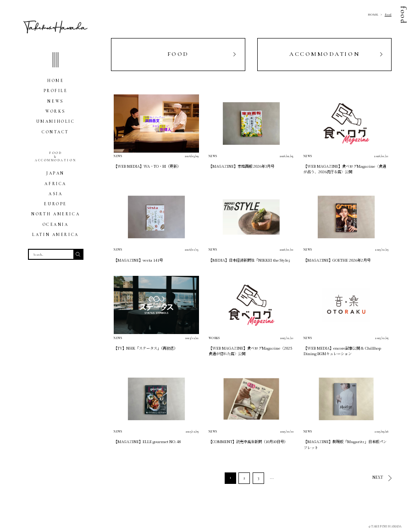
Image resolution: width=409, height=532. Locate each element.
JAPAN (55, 173)
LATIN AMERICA (55, 235)
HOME (55, 81)
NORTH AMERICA (55, 214)
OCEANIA (56, 225)
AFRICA (55, 184)
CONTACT (55, 132)
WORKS (55, 112)
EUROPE (55, 204)
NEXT (378, 478)
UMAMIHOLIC (56, 122)
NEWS (55, 101)
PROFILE (56, 91)
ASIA (55, 194)
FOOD (178, 54)
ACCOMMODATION (324, 54)
